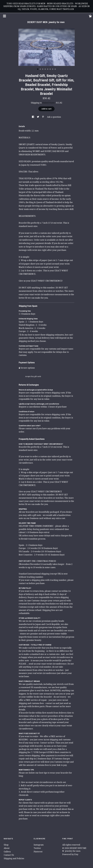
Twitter (37, 848)
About (7, 848)
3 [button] (43, 69)
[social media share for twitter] (38, 117)
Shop (6, 845)
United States (49, 103)
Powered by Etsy (70, 854)
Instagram (39, 845)
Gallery (7, 852)
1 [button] (38, 69)
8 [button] (55, 69)
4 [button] (45, 69)
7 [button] (53, 69)
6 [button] (50, 69)
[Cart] (90, 17)
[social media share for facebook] (33, 117)
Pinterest (38, 852)
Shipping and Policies (14, 858)
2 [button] (40, 69)
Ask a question (54, 117)
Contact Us (9, 855)
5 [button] (48, 69)
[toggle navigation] (4, 16)
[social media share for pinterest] (43, 117)
